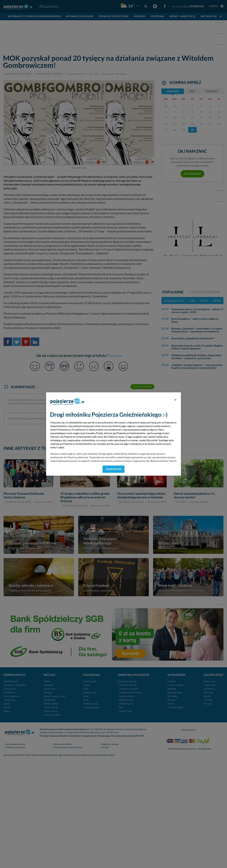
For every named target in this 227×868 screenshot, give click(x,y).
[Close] (175, 400)
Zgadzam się (114, 469)
